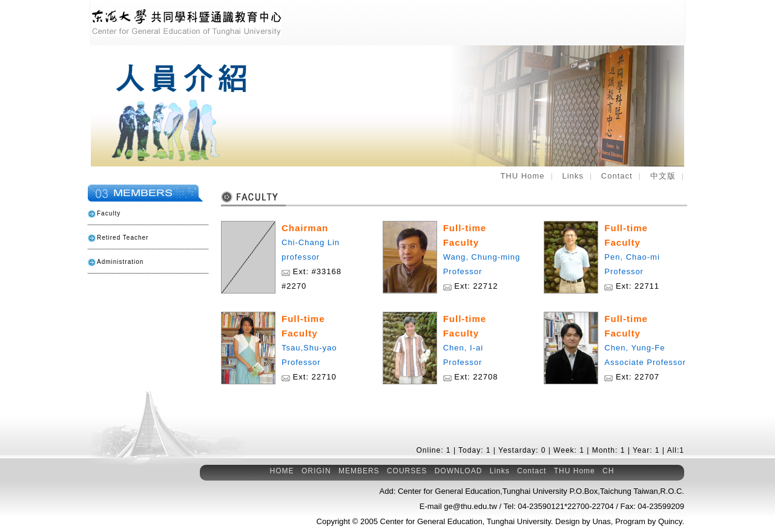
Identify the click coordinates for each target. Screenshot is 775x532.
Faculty (109, 213)
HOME (282, 471)
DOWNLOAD (459, 471)
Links (572, 176)
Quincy (670, 521)
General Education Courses (142, 333)
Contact (617, 176)
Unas (601, 521)
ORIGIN (316, 471)
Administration (120, 262)
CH (608, 471)
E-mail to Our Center (142, 369)
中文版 (663, 176)
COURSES (407, 471)
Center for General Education (431, 521)
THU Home (522, 176)
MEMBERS (359, 471)
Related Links (142, 297)
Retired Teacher (123, 238)
